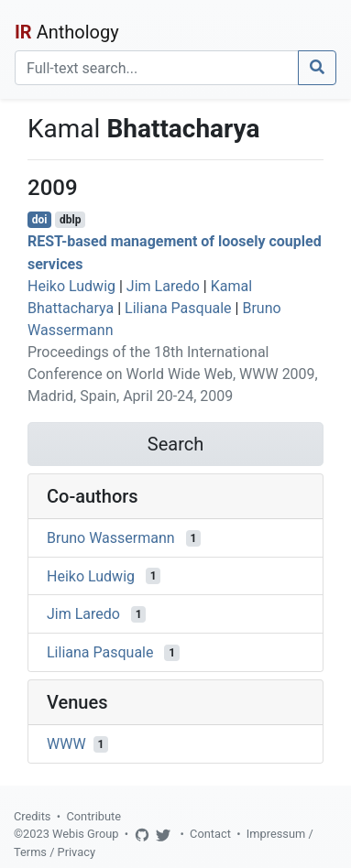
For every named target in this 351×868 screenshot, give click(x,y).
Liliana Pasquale (178, 308)
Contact (210, 834)
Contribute (93, 816)
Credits (32, 816)
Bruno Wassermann (111, 538)
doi (40, 220)
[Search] (157, 68)
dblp (70, 220)
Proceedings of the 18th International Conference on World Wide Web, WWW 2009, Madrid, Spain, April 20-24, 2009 (173, 374)
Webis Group (86, 834)
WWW (66, 744)
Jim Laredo (163, 286)
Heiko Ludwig (71, 286)
